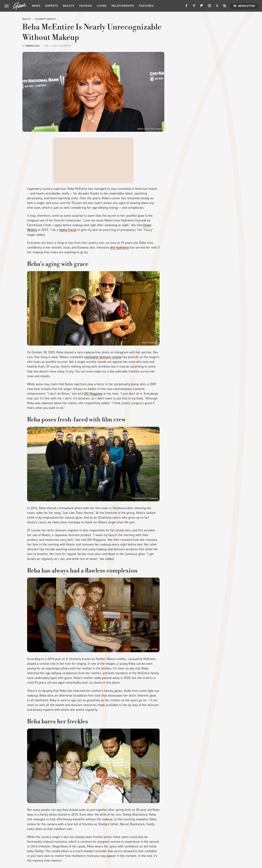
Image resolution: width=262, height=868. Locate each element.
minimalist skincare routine (103, 357)
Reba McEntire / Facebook (145, 498)
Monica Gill (33, 46)
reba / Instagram (150, 343)
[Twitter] (217, 7)
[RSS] (225, 7)
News (36, 6)
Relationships (123, 6)
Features (146, 6)
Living (102, 6)
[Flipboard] (202, 7)
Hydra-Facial (68, 230)
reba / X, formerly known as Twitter (141, 649)
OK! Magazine (93, 394)
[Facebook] (186, 7)
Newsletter (244, 6)
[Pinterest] (194, 7)
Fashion (86, 6)
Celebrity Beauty (45, 19)
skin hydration (119, 247)
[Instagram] (209, 7)
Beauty (69, 6)
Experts (52, 6)
